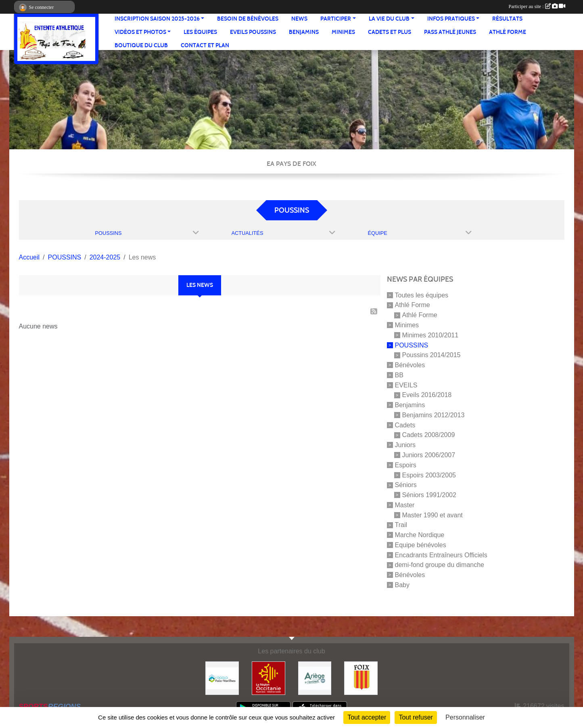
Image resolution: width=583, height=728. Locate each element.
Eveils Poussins (253, 32)
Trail (401, 525)
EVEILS (406, 385)
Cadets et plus (390, 32)
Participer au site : (537, 6)
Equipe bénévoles (421, 545)
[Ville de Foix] (361, 678)
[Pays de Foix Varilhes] (222, 678)
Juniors (405, 445)
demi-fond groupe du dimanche (440, 565)
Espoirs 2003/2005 (429, 475)
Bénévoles (410, 365)
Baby (402, 585)
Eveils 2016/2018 (427, 395)
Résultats (507, 19)
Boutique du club (141, 45)
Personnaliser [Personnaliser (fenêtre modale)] (465, 717)
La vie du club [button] (389, 19)
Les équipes (200, 32)
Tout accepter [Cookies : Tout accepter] (367, 717)
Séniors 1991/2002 (429, 495)
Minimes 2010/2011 (430, 335)
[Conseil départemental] (315, 678)
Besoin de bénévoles (248, 19)
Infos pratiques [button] (451, 19)
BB (399, 375)
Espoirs (406, 465)
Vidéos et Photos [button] (140, 32)
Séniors (406, 485)
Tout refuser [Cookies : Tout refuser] (416, 717)
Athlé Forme (508, 32)
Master (405, 505)
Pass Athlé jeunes (450, 32)
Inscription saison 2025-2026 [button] (157, 19)
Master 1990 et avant (433, 515)
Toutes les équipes (422, 295)
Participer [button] (336, 19)
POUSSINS (412, 345)
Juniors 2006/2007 (429, 455)
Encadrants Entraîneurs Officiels (441, 555)
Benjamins (304, 32)
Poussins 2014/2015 (432, 355)
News (299, 19)
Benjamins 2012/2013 (434, 415)
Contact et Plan (205, 45)
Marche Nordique (420, 535)
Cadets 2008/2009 (429, 435)
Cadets (405, 425)
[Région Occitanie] (269, 678)
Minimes (343, 32)
